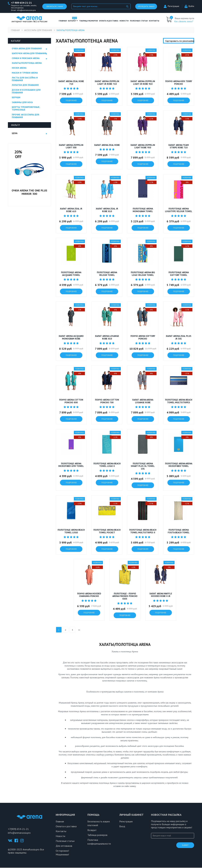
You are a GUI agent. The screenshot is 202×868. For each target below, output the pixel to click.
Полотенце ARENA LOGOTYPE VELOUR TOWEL (179, 210)
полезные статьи (139, 21)
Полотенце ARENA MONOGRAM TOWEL (143, 210)
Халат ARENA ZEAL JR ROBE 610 (71, 210)
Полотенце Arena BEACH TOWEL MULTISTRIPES (179, 401)
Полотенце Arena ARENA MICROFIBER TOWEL (179, 465)
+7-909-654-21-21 (22, 3)
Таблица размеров (97, 835)
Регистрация (171, 6)
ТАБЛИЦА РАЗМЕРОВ (88, 21)
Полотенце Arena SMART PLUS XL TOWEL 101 (143, 466)
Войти (189, 6)
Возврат (92, 830)
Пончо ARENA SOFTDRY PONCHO (143, 337)
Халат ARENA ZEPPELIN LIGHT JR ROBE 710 (107, 83)
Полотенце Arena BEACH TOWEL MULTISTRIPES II (143, 531)
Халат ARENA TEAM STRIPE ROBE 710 (179, 147)
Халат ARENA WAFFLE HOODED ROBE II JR (161, 595)
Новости (124, 21)
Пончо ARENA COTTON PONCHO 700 (107, 401)
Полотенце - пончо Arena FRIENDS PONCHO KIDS (125, 596)
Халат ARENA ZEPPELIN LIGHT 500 (71, 147)
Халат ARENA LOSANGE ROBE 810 (107, 337)
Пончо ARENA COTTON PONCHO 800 (71, 401)
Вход (122, 827)
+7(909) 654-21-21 (18, 829)
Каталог (73, 21)
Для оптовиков (64, 846)
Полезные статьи (65, 841)
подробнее (71, 101)
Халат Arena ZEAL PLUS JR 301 (179, 337)
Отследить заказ (146, 7)
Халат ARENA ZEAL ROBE (107, 145)
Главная (63, 21)
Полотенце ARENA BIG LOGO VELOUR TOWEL (143, 274)
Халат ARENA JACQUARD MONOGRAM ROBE (71, 337)
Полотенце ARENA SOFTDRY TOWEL (179, 274)
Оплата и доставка (109, 21)
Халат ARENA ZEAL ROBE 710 (71, 83)
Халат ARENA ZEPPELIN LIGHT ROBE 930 (143, 147)
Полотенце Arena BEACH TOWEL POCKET (107, 531)
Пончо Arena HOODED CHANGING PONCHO (89, 595)
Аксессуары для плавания (39, 30)
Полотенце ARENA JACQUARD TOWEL (71, 274)
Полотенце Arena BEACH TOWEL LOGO (71, 531)
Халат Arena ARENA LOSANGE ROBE (143, 401)
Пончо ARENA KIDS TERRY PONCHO (179, 83)
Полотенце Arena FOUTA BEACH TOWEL (179, 531)
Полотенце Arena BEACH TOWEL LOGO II (107, 465)
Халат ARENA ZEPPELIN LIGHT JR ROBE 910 (143, 83)
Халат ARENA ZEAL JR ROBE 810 (107, 210)
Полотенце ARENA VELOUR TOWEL (107, 274)
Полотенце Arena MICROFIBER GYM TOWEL (71, 465)
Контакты (154, 21)
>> (79, 630)
